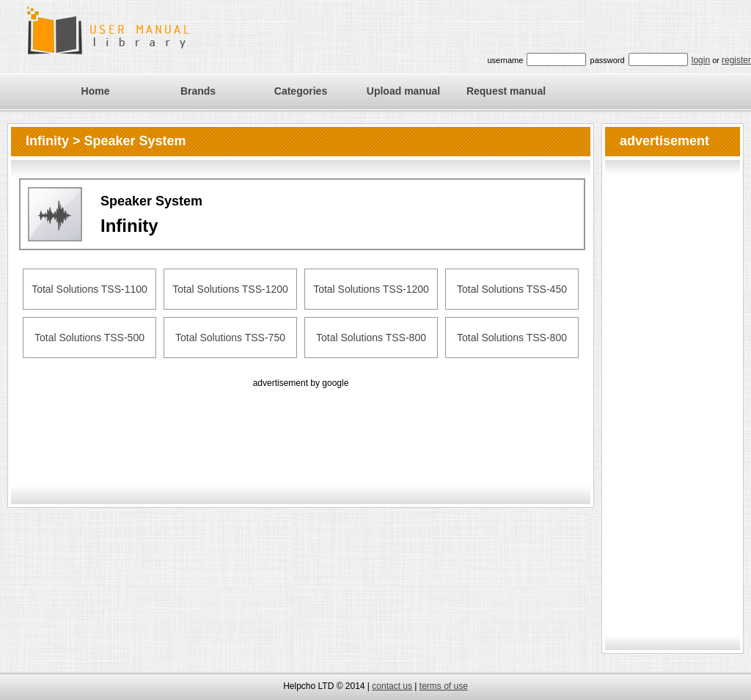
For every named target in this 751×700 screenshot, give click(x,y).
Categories (301, 91)
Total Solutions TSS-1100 (89, 289)
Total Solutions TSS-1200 (230, 289)
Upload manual (403, 91)
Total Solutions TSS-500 (89, 338)
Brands (198, 91)
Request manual (506, 91)
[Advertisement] (301, 424)
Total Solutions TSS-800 (371, 338)
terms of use (444, 686)
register (736, 60)
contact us (392, 686)
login (701, 60)
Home (96, 91)
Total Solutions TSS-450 (512, 289)
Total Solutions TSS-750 (230, 338)
